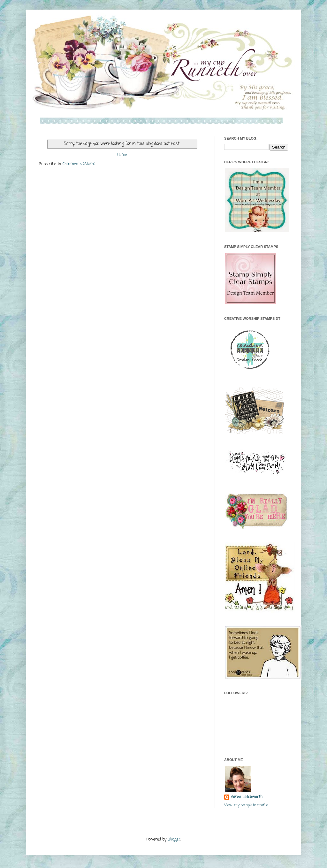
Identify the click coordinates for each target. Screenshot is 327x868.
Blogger (174, 840)
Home (122, 155)
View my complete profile (246, 805)
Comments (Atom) (79, 164)
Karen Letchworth (247, 797)
